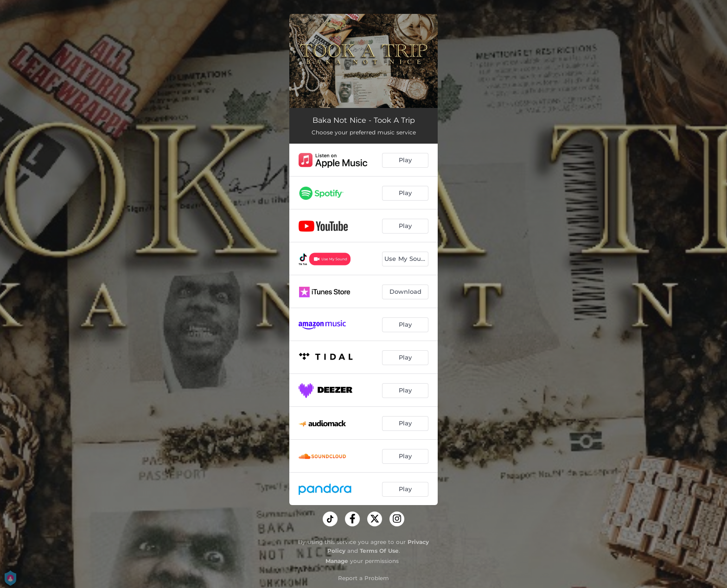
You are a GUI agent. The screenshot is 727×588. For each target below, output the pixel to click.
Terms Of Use (379, 551)
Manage (337, 561)
